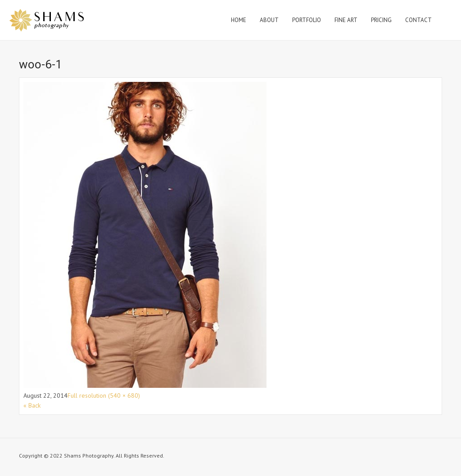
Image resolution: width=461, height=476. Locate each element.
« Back (32, 405)
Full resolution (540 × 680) (104, 395)
